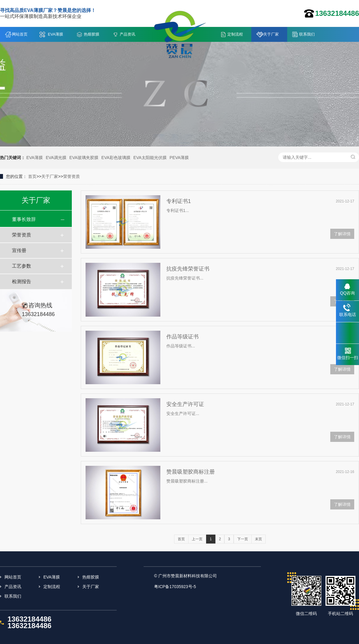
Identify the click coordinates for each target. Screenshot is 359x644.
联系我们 (307, 34)
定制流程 (235, 34)
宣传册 (19, 250)
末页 (258, 539)
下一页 (243, 539)
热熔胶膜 (92, 34)
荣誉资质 (72, 176)
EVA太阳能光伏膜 (150, 158)
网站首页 (20, 34)
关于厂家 (271, 34)
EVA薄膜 (55, 34)
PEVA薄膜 (179, 158)
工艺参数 (22, 266)
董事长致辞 (24, 219)
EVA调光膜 (56, 158)
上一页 (197, 539)
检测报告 (22, 281)
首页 (32, 176)
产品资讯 (127, 34)
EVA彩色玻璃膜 (116, 158)
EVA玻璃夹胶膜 (84, 158)
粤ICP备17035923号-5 (175, 587)
